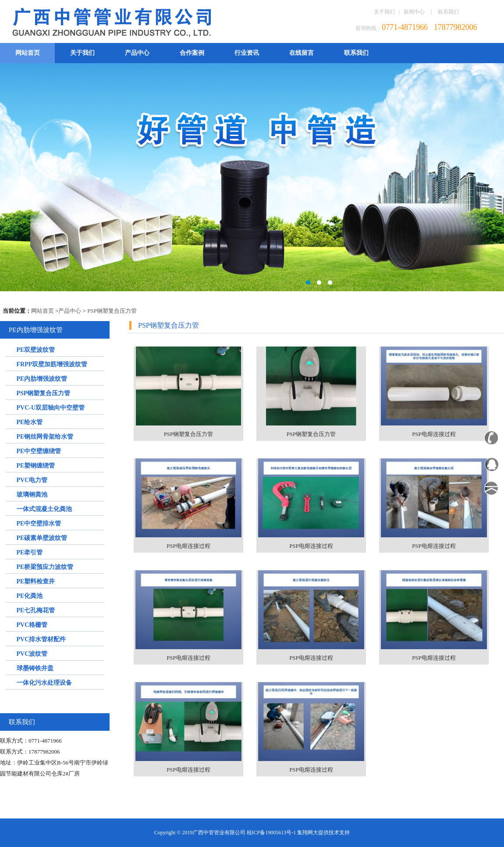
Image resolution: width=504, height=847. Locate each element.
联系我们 (448, 12)
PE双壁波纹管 (36, 350)
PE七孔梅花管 (36, 610)
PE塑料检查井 (36, 581)
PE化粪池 (30, 596)
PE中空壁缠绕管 (39, 451)
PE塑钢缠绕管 (36, 466)
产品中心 (137, 53)
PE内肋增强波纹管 (42, 379)
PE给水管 (30, 422)
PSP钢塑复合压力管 (112, 311)
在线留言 (302, 53)
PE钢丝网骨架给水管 (45, 437)
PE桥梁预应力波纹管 (45, 567)
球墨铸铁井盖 (35, 668)
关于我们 (384, 12)
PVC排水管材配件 (41, 639)
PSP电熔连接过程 (434, 434)
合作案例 (192, 53)
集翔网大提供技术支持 (323, 833)
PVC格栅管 (32, 625)
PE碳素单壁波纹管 (42, 538)
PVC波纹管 (32, 654)
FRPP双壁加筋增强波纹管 (52, 364)
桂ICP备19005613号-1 (272, 833)
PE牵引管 (30, 552)
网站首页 (28, 53)
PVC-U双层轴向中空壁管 (51, 408)
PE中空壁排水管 (39, 524)
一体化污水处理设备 (44, 683)
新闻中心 (414, 12)
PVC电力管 (32, 480)
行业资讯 (247, 53)
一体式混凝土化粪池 (44, 509)
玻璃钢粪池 (32, 495)
